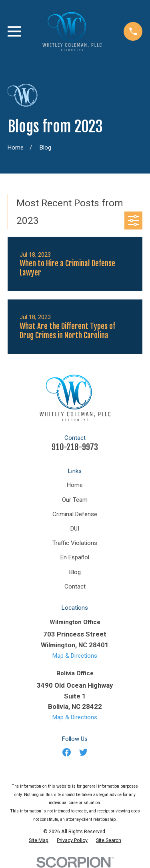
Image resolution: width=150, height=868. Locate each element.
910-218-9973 (75, 447)
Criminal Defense (75, 514)
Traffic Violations (75, 543)
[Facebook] (67, 752)
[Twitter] (83, 752)
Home (75, 485)
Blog (75, 572)
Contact (75, 587)
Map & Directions (75, 656)
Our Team (75, 500)
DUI (75, 529)
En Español (75, 557)
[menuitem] (39, 840)
